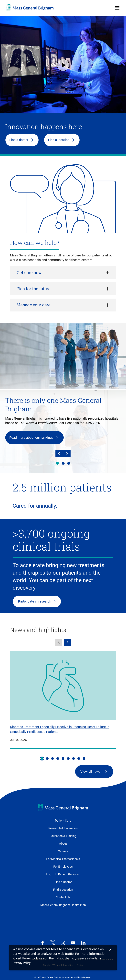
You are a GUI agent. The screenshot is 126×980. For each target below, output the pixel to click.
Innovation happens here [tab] (69, 463)
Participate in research (35, 601)
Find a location (59, 140)
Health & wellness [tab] (63, 463)
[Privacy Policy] (22, 963)
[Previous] (59, 454)
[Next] (67, 454)
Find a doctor (19, 140)
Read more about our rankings (31, 438)
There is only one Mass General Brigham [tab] (57, 463)
